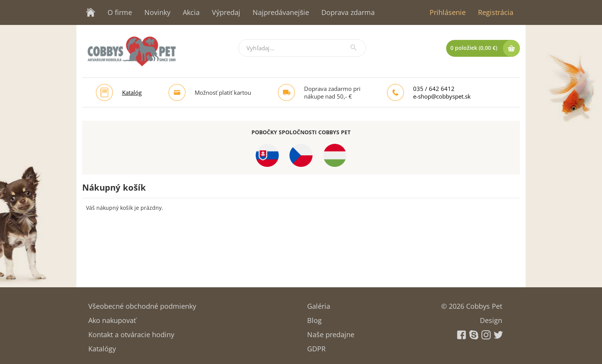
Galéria (319, 304)
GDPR (316, 346)
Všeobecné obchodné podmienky (142, 304)
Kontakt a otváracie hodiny (131, 332)
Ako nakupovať (112, 318)
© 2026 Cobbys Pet (472, 304)
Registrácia (496, 12)
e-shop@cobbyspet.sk (442, 96)
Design (491, 318)
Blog (314, 318)
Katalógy (102, 346)
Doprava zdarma (348, 12)
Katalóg (132, 92)
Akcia (191, 12)
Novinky (157, 12)
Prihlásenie (448, 12)
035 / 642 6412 (434, 89)
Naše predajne (331, 332)
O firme (120, 12)
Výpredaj (226, 12)
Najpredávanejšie (281, 12)
